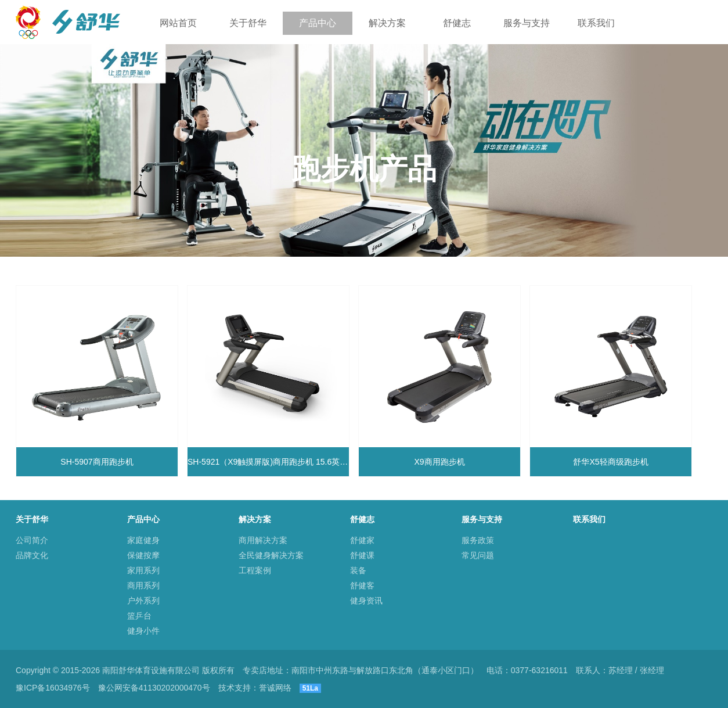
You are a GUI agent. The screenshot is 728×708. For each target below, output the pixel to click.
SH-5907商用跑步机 (97, 462)
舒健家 (362, 540)
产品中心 (318, 23)
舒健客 (362, 585)
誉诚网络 (275, 688)
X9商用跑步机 (439, 462)
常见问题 (478, 555)
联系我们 (596, 23)
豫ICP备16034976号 (53, 688)
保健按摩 (143, 555)
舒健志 (457, 23)
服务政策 (478, 540)
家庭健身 (143, 540)
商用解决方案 (263, 540)
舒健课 (362, 555)
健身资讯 (366, 601)
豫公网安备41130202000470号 (154, 688)
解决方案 (387, 23)
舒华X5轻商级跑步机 (610, 462)
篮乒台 (139, 616)
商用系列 (143, 585)
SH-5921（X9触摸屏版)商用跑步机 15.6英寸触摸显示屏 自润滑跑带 (268, 462)
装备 (358, 570)
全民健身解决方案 (271, 555)
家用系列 (143, 570)
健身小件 (143, 631)
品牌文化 (32, 555)
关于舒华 (248, 23)
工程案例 (255, 570)
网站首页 (178, 23)
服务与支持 (527, 23)
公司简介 (32, 540)
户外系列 (143, 601)
